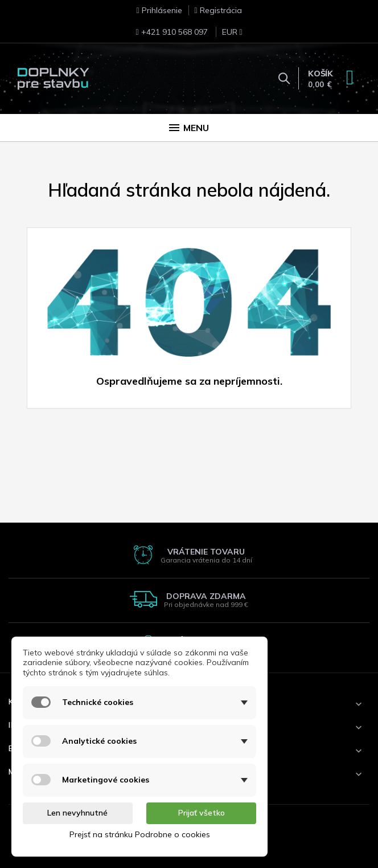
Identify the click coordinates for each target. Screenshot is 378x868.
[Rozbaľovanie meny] (226, 35)
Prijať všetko (202, 813)
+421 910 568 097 (171, 32)
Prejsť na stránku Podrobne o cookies (140, 834)
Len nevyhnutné (77, 813)
